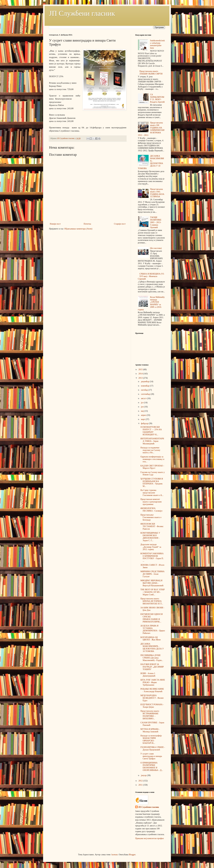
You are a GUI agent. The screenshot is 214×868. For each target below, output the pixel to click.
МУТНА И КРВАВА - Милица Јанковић (150, 730)
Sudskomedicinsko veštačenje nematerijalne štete (157, 44)
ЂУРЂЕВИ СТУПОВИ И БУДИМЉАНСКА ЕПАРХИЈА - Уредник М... (152, 482)
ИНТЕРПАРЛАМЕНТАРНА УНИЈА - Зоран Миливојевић (152, 441)
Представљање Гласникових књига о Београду (151, 517)
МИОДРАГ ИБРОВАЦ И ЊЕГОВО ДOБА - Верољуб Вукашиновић (152, 583)
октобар (145, 390)
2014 (141, 374)
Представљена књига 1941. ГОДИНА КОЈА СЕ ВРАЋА (157, 193)
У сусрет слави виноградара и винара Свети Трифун (151, 756)
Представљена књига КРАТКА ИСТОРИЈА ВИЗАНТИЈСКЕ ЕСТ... (152, 601)
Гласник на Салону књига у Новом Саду (153, 474)
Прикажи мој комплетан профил (150, 838)
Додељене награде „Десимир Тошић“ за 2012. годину (151, 547)
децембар (145, 382)
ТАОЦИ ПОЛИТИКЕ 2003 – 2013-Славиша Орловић (156, 222)
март (143, 419)
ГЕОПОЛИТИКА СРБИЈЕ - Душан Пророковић (153, 748)
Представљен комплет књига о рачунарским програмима (151, 502)
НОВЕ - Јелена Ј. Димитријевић (148, 675)
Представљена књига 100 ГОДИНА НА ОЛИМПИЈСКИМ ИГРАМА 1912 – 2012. (151, 129)
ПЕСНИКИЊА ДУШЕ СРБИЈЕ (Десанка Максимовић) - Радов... (152, 658)
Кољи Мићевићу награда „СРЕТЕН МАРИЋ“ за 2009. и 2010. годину (151, 303)
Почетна (87, 224)
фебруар (145, 423)
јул (142, 403)
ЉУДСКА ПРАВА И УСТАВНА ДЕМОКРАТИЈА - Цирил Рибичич (153, 629)
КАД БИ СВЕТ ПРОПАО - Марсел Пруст (152, 467)
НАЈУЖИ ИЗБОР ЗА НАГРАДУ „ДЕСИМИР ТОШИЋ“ (152, 667)
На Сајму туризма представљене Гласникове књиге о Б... (152, 493)
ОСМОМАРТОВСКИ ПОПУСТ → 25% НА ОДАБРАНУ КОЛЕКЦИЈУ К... (151, 431)
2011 (141, 785)
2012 (141, 781)
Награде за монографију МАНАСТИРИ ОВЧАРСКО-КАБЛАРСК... (151, 739)
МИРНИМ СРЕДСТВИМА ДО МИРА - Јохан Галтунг (152, 574)
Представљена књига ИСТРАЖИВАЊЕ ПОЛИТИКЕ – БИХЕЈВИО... (150, 715)
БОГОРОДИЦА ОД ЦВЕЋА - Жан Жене (151, 639)
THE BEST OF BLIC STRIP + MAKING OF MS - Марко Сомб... (153, 592)
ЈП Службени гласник (82, 13)
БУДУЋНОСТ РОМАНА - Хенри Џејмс (152, 706)
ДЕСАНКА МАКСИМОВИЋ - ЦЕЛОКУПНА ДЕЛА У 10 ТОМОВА (151, 162)
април (144, 415)
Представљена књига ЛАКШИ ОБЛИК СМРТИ (151, 73)
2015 (141, 369)
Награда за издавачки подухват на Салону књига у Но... (150, 450)
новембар (145, 386)
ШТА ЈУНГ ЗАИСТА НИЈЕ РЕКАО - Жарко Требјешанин (153, 682)
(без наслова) (156, 248)
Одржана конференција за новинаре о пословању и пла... (152, 459)
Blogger (132, 855)
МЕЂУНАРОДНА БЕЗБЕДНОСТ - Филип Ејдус (152, 698)
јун (143, 407)
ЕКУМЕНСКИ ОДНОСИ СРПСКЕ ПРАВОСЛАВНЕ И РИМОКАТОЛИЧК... (152, 618)
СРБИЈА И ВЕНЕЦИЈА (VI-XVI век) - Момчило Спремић (151, 276)
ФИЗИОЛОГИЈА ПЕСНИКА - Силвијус (152, 510)
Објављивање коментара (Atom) (78, 229)
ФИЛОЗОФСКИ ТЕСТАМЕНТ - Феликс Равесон (152, 526)
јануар (144, 775)
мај (143, 411)
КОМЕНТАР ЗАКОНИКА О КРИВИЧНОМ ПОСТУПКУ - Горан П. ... (152, 557)
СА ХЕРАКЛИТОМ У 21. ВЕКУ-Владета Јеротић (157, 98)
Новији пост (55, 224)
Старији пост (120, 224)
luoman (115, 855)
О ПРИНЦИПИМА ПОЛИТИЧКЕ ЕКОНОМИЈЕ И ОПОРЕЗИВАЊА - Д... (152, 766)
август (144, 398)
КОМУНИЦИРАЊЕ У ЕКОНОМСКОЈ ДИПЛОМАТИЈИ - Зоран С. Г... (150, 537)
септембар (146, 394)
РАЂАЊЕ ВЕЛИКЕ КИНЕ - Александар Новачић (152, 690)
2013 (141, 378)
